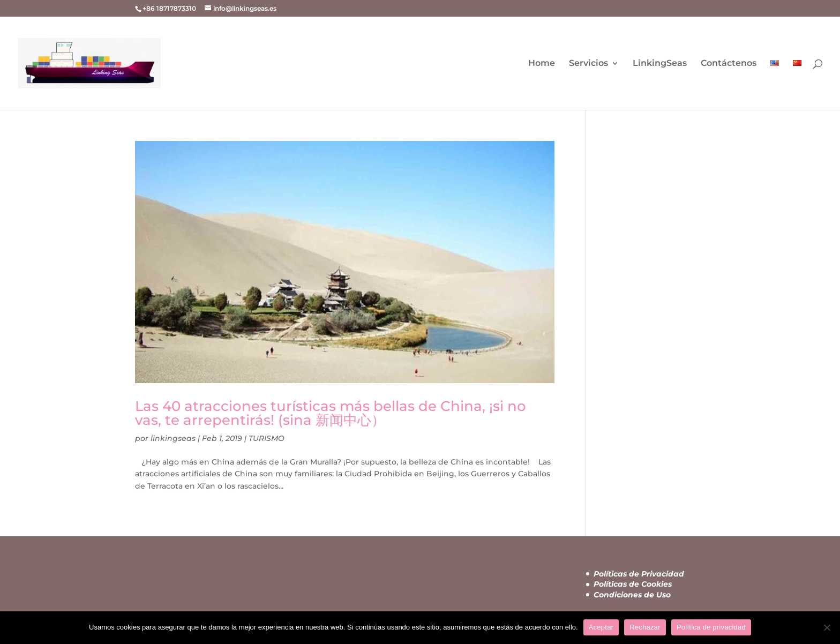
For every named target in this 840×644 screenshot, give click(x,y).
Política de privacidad (711, 627)
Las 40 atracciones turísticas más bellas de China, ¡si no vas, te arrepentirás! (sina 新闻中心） (331, 413)
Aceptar (601, 627)
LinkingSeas (660, 64)
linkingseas (173, 438)
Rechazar (645, 627)
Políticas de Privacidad (639, 574)
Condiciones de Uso (632, 595)
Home (542, 64)
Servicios (588, 64)
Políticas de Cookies (633, 584)
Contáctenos (729, 64)
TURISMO (267, 438)
